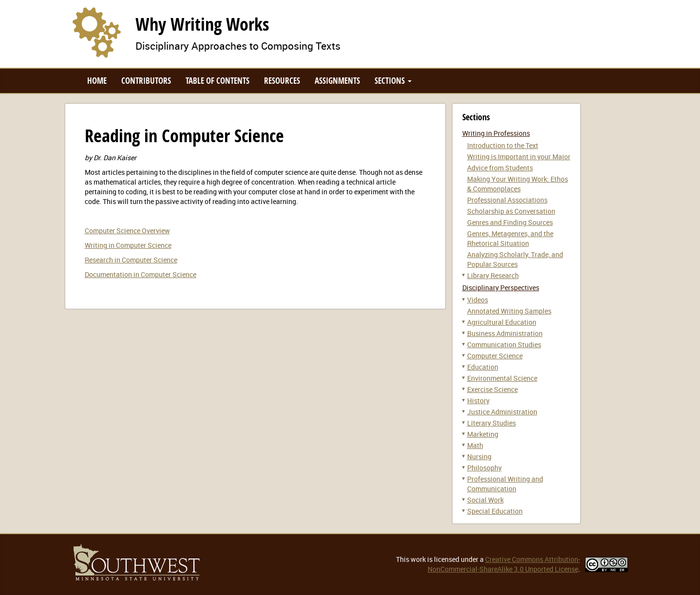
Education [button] (483, 367)
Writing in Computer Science (128, 245)
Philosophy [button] (484, 468)
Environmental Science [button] (502, 378)
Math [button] (475, 445)
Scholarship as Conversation (511, 211)
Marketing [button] (483, 434)
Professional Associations (507, 200)
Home (97, 81)
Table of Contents (218, 81)
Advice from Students (500, 168)
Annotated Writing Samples (509, 311)
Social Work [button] (485, 500)
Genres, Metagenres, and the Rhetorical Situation (510, 238)
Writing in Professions (496, 133)
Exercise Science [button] (492, 389)
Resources (282, 81)
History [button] (478, 400)
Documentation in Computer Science (141, 274)
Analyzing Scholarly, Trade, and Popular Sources (515, 259)
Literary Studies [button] (492, 423)
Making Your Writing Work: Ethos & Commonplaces (518, 184)
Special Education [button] (495, 511)
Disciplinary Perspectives (501, 288)
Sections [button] (393, 81)
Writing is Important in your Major (519, 157)
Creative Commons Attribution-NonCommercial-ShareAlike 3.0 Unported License (504, 564)
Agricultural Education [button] (502, 322)
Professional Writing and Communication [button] (505, 484)
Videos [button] (478, 300)
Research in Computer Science (131, 260)
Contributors (146, 81)
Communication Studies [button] (504, 344)
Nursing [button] (479, 456)
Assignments (337, 81)
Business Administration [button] (505, 333)
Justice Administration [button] (502, 412)
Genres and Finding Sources (510, 222)
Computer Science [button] (495, 356)
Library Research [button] (493, 275)
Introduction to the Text (503, 145)
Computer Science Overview (127, 231)
